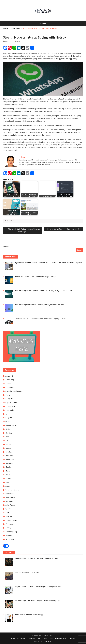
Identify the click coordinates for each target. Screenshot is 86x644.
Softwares (9, 501)
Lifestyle (9, 452)
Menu (43, 23)
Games (8, 421)
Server (8, 486)
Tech (7, 513)
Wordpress (10, 539)
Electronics (10, 410)
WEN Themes (48, 641)
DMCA (40, 638)
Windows (9, 535)
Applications (10, 387)
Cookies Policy (22, 638)
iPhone (8, 444)
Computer (9, 399)
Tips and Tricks (11, 520)
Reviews (9, 478)
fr (6, 414)
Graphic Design (11, 425)
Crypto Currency (12, 402)
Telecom (9, 516)
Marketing (9, 463)
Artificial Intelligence (14, 391)
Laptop (8, 448)
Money (8, 471)
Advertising (10, 380)
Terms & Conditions (61, 638)
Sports (8, 509)
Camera (8, 395)
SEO (7, 482)
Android (8, 383)
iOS (7, 440)
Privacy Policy (48, 638)
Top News (9, 524)
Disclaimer (32, 638)
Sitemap (72, 638)
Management (11, 459)
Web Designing (11, 532)
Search (6, 247)
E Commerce (10, 406)
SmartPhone (10, 494)
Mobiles (9, 467)
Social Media (11, 221)
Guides (8, 429)
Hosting (9, 433)
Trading (8, 528)
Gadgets (9, 418)
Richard (19, 41)
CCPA (13, 638)
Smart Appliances (12, 490)
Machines (9, 456)
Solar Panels (10, 505)
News (8, 475)
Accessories (10, 376)
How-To (9, 437)
